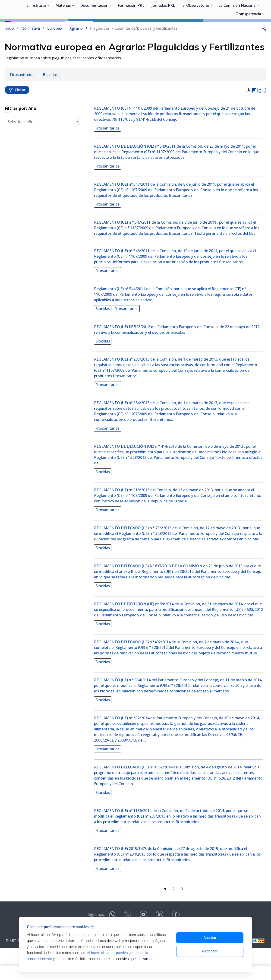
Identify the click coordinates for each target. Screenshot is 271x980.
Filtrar (17, 111)
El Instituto (36, 28)
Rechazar (210, 951)
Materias (63, 28)
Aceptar (210, 938)
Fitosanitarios (109, 149)
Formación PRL (131, 28)
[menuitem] (23, 96)
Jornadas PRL (163, 28)
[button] (264, 49)
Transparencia (249, 36)
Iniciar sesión (249, 10)
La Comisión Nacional (237, 28)
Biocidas (104, 330)
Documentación (94, 28)
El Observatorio (196, 28)
